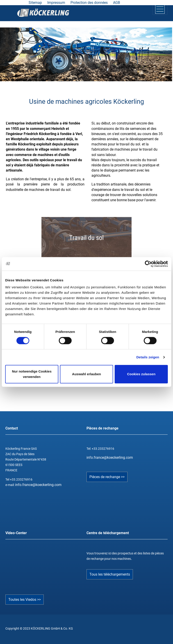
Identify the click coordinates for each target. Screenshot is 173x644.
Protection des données (89, 3)
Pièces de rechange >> (107, 477)
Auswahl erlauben (86, 374)
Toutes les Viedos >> (25, 600)
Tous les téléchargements (110, 574)
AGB (117, 3)
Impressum (56, 3)
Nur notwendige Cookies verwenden (32, 374)
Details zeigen (148, 357)
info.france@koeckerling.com (38, 485)
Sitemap (35, 3)
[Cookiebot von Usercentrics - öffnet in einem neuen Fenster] (148, 264)
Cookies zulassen (141, 374)
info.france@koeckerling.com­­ (110, 458)
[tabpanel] (86, 54)
